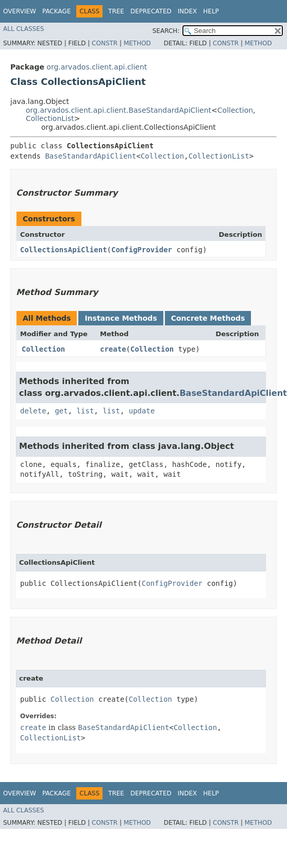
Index (188, 11)
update (142, 411)
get (61, 411)
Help (211, 11)
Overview (20, 11)
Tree (116, 11)
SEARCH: (166, 31)
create (113, 349)
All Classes (23, 29)
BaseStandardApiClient (90, 156)
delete (33, 411)
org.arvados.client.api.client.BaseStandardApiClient (119, 110)
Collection (235, 110)
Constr (105, 43)
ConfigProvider (142, 250)
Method (137, 43)
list (86, 411)
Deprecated (151, 11)
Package (56, 11)
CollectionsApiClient (64, 250)
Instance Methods (121, 318)
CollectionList (50, 118)
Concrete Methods (208, 318)
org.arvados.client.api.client (97, 67)
